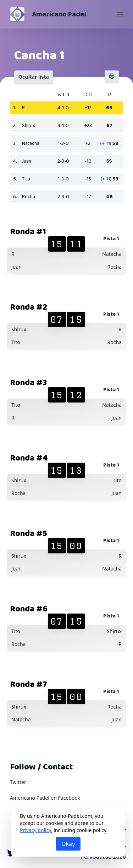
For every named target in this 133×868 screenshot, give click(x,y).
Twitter (18, 782)
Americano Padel (59, 14)
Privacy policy (35, 830)
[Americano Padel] (17, 14)
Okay (68, 844)
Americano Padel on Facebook (45, 798)
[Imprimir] (112, 76)
